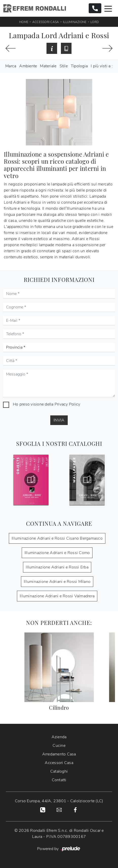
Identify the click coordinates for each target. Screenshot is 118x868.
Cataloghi (59, 771)
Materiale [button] (48, 66)
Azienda (59, 737)
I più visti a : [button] (102, 66)
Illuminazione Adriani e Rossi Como (57, 553)
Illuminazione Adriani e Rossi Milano (57, 582)
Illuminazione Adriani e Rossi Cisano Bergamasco (57, 538)
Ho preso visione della (46, 404)
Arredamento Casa (59, 754)
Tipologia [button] (79, 66)
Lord (95, 22)
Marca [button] (11, 66)
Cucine (59, 746)
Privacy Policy (67, 404)
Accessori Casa (46, 22)
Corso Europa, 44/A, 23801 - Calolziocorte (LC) (59, 801)
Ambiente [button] (28, 66)
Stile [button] (64, 66)
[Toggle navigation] (108, 8)
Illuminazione (75, 22)
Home (24, 22)
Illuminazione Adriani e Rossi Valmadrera (57, 596)
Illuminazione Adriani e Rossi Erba (57, 567)
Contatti (59, 780)
